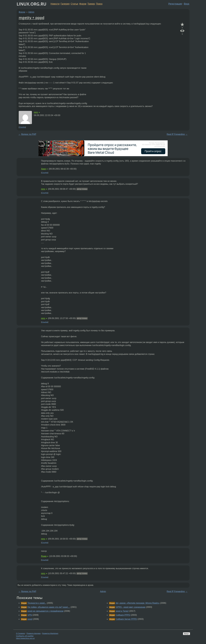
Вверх (186, 634)
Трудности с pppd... (37, 603)
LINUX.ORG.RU (31, 4)
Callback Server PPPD (126, 619)
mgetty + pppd (31, 17)
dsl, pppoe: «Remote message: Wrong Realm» (138, 603)
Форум (83, 4)
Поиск (99, 4)
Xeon (44, 169)
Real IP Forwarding (176, 134)
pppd (30, 619)
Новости (55, 4)
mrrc (36, 112)
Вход (187, 4)
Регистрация (175, 4)
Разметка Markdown (50, 633)
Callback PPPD (123, 615)
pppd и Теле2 (122, 611)
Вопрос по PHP (29, 134)
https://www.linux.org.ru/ (25, 638)
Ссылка (22, 127)
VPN (30, 615)
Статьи (74, 4)
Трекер (91, 4)
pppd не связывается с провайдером (45, 611)
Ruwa (44, 556)
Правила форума (34, 633)
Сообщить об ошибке (25, 636)
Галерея (65, 4)
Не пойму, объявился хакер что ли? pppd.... (49, 607)
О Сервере (21, 633)
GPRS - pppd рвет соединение (131, 607)
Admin (31, 12)
